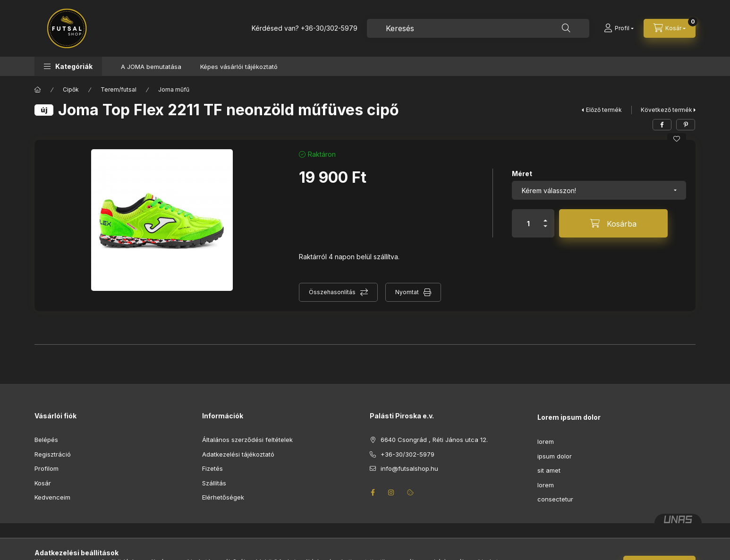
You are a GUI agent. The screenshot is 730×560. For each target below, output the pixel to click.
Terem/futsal (119, 89)
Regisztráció (53, 454)
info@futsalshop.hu (409, 468)
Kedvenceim (52, 497)
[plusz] (545, 216)
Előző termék (604, 110)
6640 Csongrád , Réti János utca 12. (434, 440)
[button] (68, 66)
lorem (546, 441)
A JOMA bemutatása (151, 67)
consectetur (555, 499)
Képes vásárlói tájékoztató (239, 67)
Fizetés (212, 468)
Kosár (43, 483)
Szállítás (214, 483)
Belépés (46, 440)
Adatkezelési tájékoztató (238, 454)
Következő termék (666, 110)
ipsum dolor (555, 456)
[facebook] (662, 125)
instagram (391, 492)
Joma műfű (174, 89)
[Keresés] (566, 28)
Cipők (71, 89)
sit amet (549, 470)
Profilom (47, 468)
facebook (373, 492)
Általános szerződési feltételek (247, 440)
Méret (522, 174)
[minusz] (545, 230)
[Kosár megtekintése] (670, 28)
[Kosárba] (613, 223)
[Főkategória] (38, 90)
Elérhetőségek (223, 497)
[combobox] (478, 28)
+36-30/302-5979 (329, 28)
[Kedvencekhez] (677, 139)
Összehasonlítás (332, 292)
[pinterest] (686, 125)
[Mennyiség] (528, 223)
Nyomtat (407, 292)
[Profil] (619, 28)
